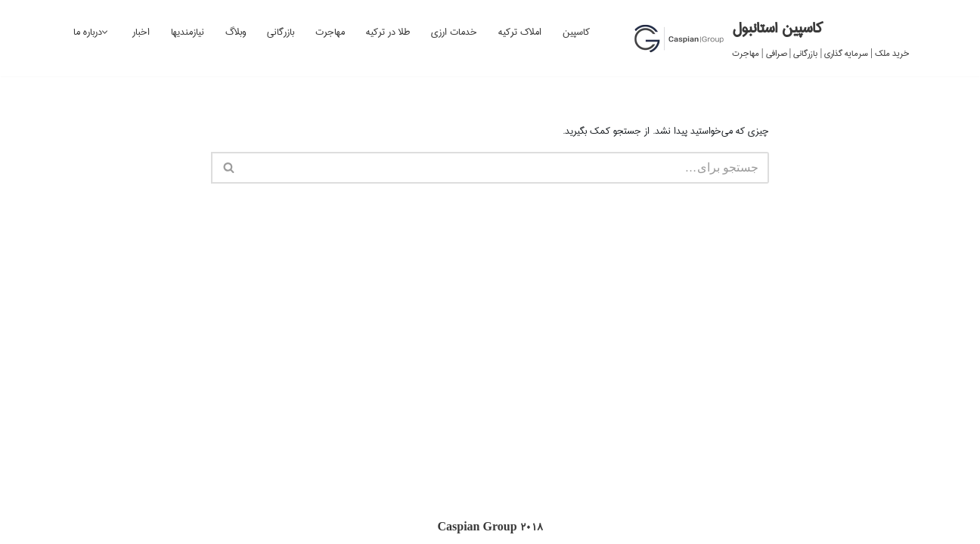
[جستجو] (507, 168)
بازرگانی (281, 32)
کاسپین (576, 32)
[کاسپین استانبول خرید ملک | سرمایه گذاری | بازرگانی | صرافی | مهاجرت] (772, 38)
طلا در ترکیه (388, 32)
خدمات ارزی (454, 32)
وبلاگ (236, 32)
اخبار (141, 32)
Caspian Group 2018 (490, 527)
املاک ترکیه (520, 32)
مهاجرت (330, 32)
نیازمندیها (188, 32)
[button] (105, 32)
